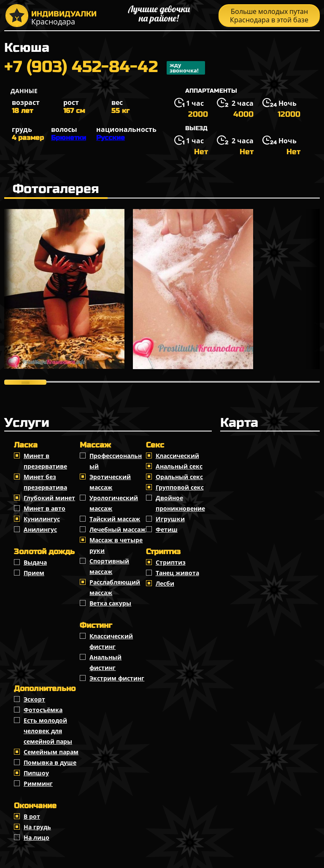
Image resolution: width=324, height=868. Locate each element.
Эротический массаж (110, 482)
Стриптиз (171, 562)
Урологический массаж (114, 503)
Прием (34, 573)
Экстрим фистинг (117, 678)
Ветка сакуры (110, 603)
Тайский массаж (115, 519)
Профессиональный (116, 461)
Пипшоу (36, 773)
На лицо (36, 837)
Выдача (35, 562)
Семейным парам (51, 752)
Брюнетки (69, 138)
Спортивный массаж (109, 566)
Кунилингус (42, 519)
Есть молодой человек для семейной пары (48, 731)
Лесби (165, 583)
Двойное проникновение (180, 503)
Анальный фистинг (105, 662)
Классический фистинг (111, 641)
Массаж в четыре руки (116, 545)
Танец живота (177, 573)
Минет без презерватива (45, 482)
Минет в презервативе (45, 461)
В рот (32, 816)
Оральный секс (179, 477)
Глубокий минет (49, 498)
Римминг (38, 784)
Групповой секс (180, 487)
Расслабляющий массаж (115, 587)
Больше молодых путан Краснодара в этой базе (269, 16)
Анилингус (40, 529)
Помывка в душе (50, 762)
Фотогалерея (56, 189)
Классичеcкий (177, 456)
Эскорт (34, 699)
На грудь (37, 827)
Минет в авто (45, 508)
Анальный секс (179, 466)
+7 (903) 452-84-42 (105, 68)
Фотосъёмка (43, 710)
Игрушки (170, 519)
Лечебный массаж (117, 529)
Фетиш (167, 529)
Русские (111, 138)
